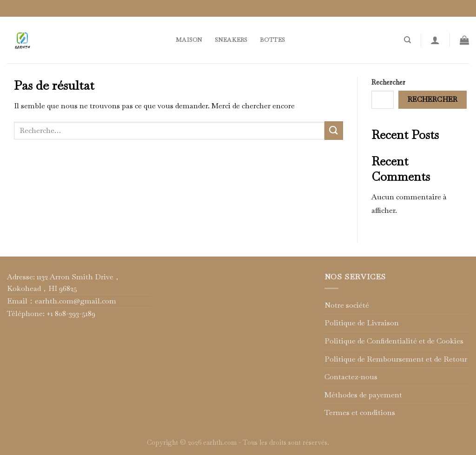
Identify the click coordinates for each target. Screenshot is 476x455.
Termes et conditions (360, 412)
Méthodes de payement (363, 395)
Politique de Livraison (362, 323)
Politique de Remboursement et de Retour (396, 359)
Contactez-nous (351, 377)
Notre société (347, 305)
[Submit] (334, 130)
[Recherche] (407, 40)
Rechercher (388, 82)
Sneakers (231, 40)
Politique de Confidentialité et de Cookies (394, 341)
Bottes (273, 40)
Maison (189, 40)
